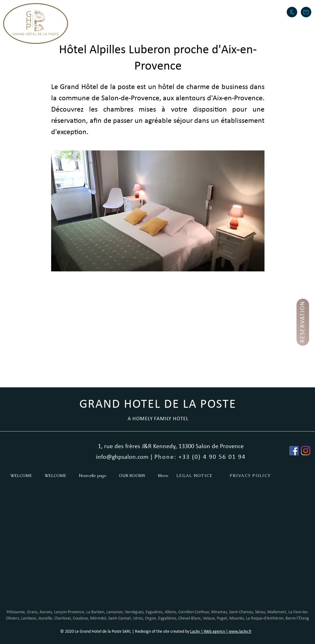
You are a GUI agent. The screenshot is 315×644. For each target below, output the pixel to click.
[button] (150, 11)
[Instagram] (306, 451)
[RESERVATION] (303, 322)
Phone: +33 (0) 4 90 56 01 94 (200, 457)
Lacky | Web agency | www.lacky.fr (221, 632)
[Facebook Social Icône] (294, 451)
